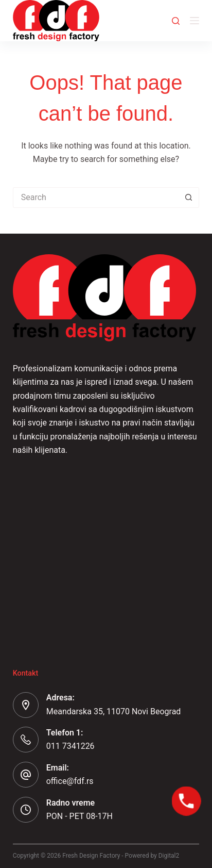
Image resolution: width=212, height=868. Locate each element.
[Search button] (189, 198)
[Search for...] (96, 198)
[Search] (176, 21)
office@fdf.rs (70, 781)
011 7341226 (70, 746)
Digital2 (169, 856)
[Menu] (195, 21)
